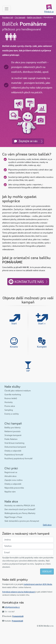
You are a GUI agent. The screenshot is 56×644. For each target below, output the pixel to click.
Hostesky (9, 402)
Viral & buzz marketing (14, 443)
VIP (28, 371)
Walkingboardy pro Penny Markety (20, 513)
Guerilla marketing (13, 395)
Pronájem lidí (8, 18)
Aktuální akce (10, 476)
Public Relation (11, 439)
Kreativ (14, 347)
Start (14, 323)
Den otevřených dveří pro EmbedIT (20, 509)
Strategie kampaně (13, 435)
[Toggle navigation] (7, 9)
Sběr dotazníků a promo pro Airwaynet (22, 521)
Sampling (9, 410)
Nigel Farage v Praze (13, 517)
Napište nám (10, 492)
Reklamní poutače (12, 431)
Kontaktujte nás (29, 282)
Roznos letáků (11, 398)
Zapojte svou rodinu (14, 480)
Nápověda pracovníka (14, 488)
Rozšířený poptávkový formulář (19, 459)
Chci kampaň (20, 18)
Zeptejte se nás (28, 141)
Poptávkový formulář (14, 455)
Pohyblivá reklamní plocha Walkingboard (19, 592)
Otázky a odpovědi (13, 451)
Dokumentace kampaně (15, 447)
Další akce (47, 525)
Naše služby (12, 387)
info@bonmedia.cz (12, 607)
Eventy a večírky (12, 414)
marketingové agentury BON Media (38, 584)
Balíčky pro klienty (34, 18)
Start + (42, 323)
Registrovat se (11, 472)
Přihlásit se (49, 12)
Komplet (42, 347)
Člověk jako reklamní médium (18, 391)
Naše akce (11, 501)
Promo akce (10, 406)
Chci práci (11, 468)
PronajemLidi (18, 616)
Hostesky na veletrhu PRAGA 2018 (20, 506)
